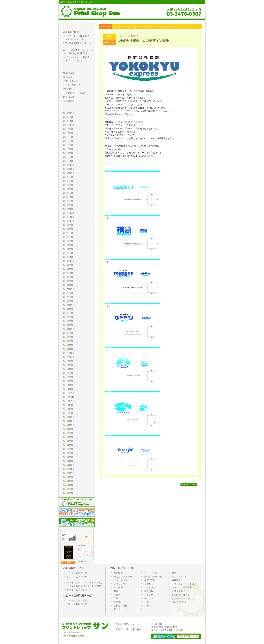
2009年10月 (69, 473)
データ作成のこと (72, 85)
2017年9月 (68, 293)
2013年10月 (69, 329)
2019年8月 (68, 229)
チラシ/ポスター (122, 580)
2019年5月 (68, 241)
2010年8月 (68, 433)
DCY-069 (82, 561)
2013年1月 (68, 349)
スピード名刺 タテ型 (77, 600)
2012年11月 (69, 353)
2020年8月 (68, 181)
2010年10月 (69, 425)
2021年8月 (68, 133)
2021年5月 (68, 145)
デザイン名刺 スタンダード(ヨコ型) (84, 586)
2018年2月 (68, 281)
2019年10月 (69, 221)
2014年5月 (68, 321)
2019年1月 (68, 257)
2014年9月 (68, 309)
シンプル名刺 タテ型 (77, 573)
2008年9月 (68, 489)
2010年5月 (68, 445)
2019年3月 (68, 249)
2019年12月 (69, 213)
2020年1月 (68, 209)
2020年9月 (68, 177)
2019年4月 (68, 245)
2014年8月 (68, 313)
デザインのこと (71, 81)
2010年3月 (68, 453)
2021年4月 (68, 149)
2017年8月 (68, 297)
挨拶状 (117, 595)
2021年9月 (68, 129)
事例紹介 (68, 89)
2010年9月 (68, 429)
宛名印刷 (118, 587)
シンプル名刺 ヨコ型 (77, 577)
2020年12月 (69, 165)
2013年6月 (68, 341)
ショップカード (122, 584)
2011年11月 (69, 397)
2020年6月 (68, 189)
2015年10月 (69, 305)
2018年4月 (68, 273)
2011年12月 (69, 393)
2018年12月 (69, 261)
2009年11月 (69, 469)
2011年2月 (68, 409)
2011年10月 (69, 401)
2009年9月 (68, 477)
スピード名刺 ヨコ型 (77, 604)
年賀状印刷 (150, 580)
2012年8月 (68, 365)
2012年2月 (68, 385)
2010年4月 (68, 449)
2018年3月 (68, 277)
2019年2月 (68, 253)
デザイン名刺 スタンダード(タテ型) (84, 583)
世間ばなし (69, 101)
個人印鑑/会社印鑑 (181, 598)
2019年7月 (68, 233)
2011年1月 (68, 413)
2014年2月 (68, 325)
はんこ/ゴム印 (179, 602)
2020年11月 (69, 169)
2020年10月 (69, 173)
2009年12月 (69, 465)
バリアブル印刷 (180, 577)
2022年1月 (68, 121)
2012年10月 (69, 357)
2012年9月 (68, 361)
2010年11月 (69, 421)
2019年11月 (69, 217)
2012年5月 (68, 377)
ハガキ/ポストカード (124, 577)
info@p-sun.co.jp (76, 636)
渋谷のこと (69, 97)
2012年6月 (68, 373)
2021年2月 (68, 157)
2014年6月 (68, 317)
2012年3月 (68, 381)
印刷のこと (135, 36)
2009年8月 (68, 481)
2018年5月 (68, 269)
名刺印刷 (118, 573)
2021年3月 (68, 153)
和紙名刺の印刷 (71, 32)
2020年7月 (68, 185)
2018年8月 (68, 265)
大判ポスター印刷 (153, 577)
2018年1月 (68, 285)
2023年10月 (69, 113)
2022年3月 (68, 117)
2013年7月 (68, 337)
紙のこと (68, 77)
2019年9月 (68, 225)
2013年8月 (68, 333)
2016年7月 (68, 301)
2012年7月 (68, 369)
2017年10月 (69, 289)
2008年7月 (68, 493)
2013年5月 (68, 345)
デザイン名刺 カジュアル (79, 590)
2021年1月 (68, 161)
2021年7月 (68, 137)
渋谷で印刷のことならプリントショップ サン (79, 2)
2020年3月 (68, 201)
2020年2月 (68, 205)
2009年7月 (68, 485)
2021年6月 (68, 141)
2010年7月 (68, 437)
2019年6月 (68, 237)
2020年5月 (68, 193)
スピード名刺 (151, 573)
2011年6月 (68, 405)
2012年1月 (68, 389)
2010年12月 (69, 417)
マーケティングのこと (74, 93)
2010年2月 (68, 457)
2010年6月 (68, 441)
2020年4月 (68, 197)
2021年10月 (69, 125)
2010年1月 (68, 461)
